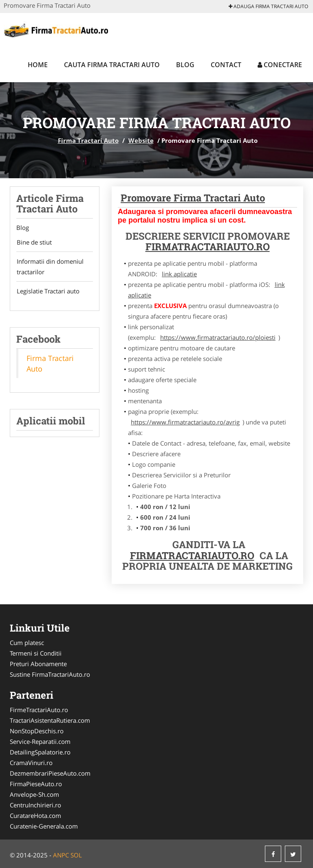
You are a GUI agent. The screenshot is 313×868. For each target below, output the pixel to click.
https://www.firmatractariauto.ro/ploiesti (218, 337)
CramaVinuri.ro (31, 763)
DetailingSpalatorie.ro (40, 752)
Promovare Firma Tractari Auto (193, 198)
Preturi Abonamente (38, 664)
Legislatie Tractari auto (48, 291)
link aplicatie (179, 274)
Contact (226, 65)
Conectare (280, 65)
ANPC (61, 855)
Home (38, 65)
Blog (185, 65)
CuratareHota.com (35, 816)
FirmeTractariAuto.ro (39, 710)
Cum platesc (27, 643)
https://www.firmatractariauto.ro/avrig (185, 422)
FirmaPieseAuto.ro (36, 784)
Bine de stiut (34, 243)
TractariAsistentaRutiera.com (50, 720)
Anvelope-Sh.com (34, 794)
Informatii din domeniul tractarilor (50, 267)
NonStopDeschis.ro (37, 731)
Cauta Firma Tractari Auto (112, 65)
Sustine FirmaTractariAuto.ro (50, 674)
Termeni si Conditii (36, 653)
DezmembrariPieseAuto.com (50, 773)
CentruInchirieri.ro (35, 805)
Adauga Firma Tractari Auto (268, 6)
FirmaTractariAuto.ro (192, 555)
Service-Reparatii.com (40, 741)
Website (141, 140)
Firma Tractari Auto (88, 140)
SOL (76, 855)
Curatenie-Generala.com (44, 826)
